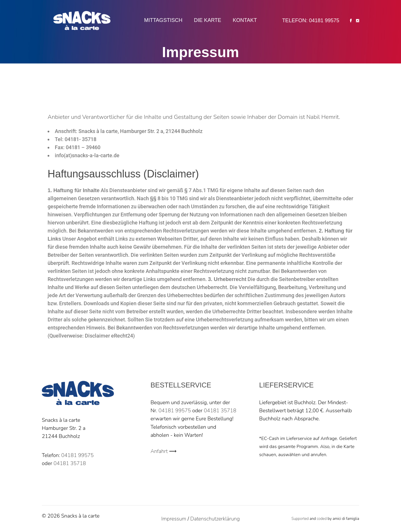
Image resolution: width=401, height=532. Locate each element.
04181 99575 (77, 455)
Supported (300, 519)
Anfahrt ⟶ (164, 451)
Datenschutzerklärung (215, 519)
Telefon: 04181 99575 (311, 20)
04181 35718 (70, 463)
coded (322, 519)
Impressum (174, 519)
